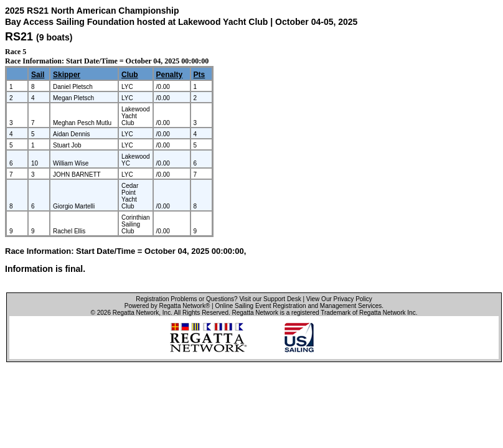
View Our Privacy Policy (339, 299)
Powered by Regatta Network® (167, 306)
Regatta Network (136, 313)
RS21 (19, 37)
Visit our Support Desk (270, 299)
